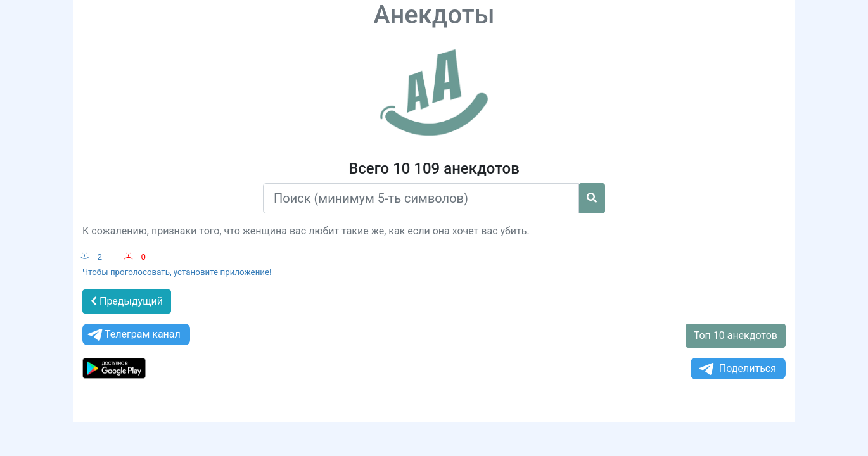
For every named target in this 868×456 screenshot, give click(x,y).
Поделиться (737, 369)
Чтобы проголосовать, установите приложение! (177, 272)
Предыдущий (127, 301)
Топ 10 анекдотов (736, 335)
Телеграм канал (133, 335)
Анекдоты (434, 15)
